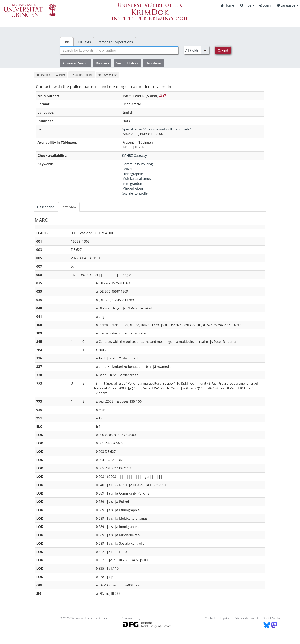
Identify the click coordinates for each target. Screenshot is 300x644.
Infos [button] (247, 5)
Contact (210, 618)
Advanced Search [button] (76, 63)
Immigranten (132, 184)
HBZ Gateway (135, 156)
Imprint (225, 618)
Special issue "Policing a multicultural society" (157, 129)
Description (46, 207)
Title (67, 42)
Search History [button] (127, 63)
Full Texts (84, 42)
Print (60, 75)
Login (265, 5)
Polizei (127, 169)
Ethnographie (133, 174)
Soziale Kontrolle (135, 193)
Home (227, 5)
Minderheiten (133, 188)
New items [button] (153, 63)
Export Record (82, 75)
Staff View (69, 207)
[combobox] (119, 50)
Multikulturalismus (137, 179)
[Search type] (197, 50)
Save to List (108, 75)
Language (288, 5)
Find (223, 50)
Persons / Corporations (115, 42)
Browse (103, 63)
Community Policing (137, 164)
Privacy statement (246, 618)
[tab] (46, 207)
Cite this (43, 75)
